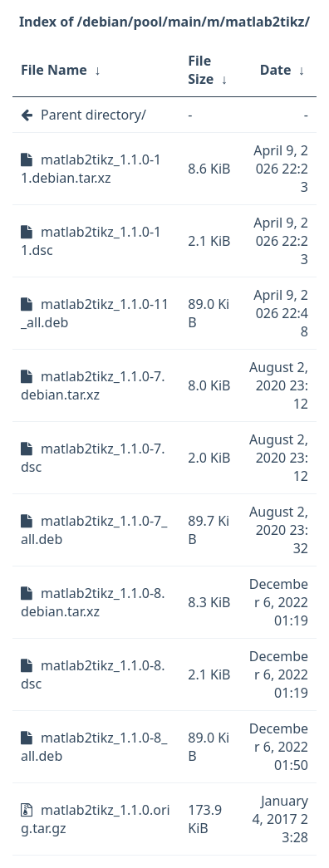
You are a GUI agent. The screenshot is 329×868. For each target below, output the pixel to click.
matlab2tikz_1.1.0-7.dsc (93, 458)
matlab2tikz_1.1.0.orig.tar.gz (96, 819)
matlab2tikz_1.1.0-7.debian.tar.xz (93, 385)
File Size (201, 70)
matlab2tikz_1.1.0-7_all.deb (94, 530)
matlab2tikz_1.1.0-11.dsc (91, 241)
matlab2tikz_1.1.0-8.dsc (93, 674)
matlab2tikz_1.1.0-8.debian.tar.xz (93, 602)
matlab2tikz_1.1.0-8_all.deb (94, 747)
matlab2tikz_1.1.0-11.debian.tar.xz (91, 169)
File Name (54, 70)
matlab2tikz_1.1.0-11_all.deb (95, 313)
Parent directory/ (93, 115)
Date (276, 70)
